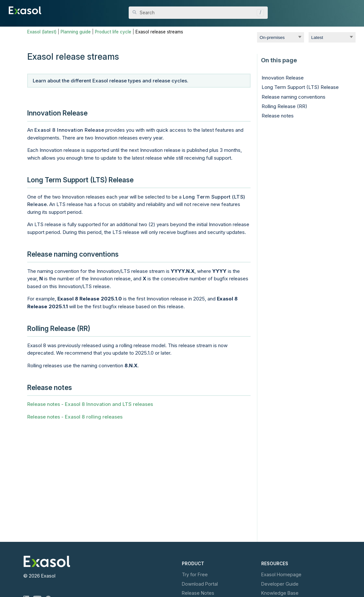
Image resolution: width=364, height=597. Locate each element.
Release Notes (198, 593)
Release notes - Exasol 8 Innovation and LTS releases (90, 404)
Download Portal (200, 584)
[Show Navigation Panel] (352, 10)
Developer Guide (280, 584)
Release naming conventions (294, 97)
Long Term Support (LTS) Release (300, 87)
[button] (259, 13)
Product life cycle (113, 32)
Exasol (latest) (42, 32)
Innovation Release (283, 78)
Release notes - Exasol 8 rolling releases (75, 417)
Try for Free (195, 574)
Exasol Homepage (281, 574)
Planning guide (76, 32)
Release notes (278, 116)
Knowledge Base (280, 593)
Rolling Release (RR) (284, 106)
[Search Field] (198, 13)
